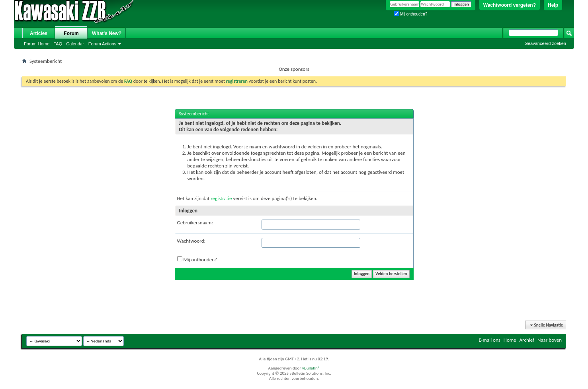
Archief (527, 340)
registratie (221, 198)
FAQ (58, 44)
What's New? (107, 33)
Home (510, 340)
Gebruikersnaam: (195, 223)
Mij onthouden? (410, 14)
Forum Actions (102, 44)
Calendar (75, 44)
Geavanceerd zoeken (545, 43)
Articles (39, 33)
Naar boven (550, 340)
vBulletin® (311, 368)
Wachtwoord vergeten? (510, 5)
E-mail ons (489, 340)
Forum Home (37, 44)
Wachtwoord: (191, 241)
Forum (71, 33)
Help (553, 5)
